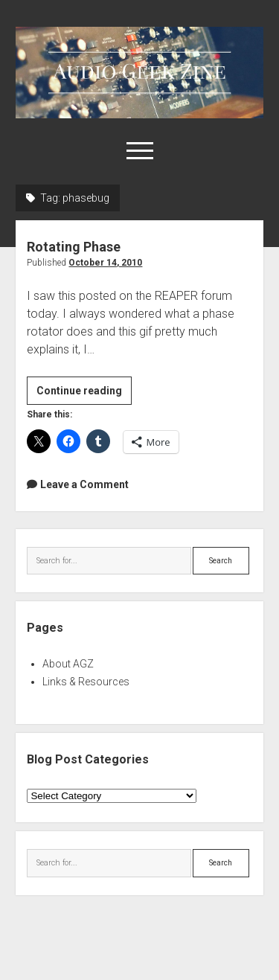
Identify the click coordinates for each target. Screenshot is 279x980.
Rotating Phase (74, 247)
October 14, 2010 (105, 263)
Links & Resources (86, 682)
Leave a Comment (84, 484)
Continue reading (84, 393)
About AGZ (68, 664)
